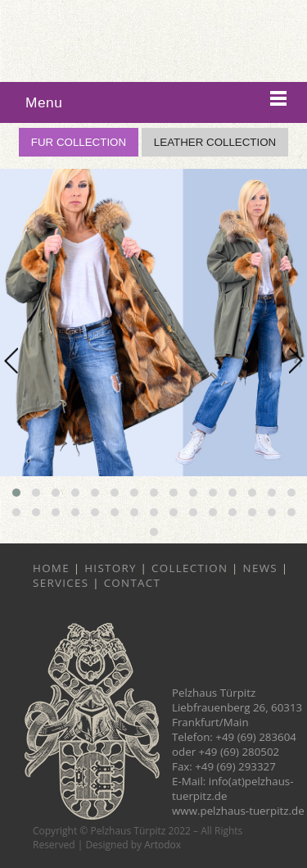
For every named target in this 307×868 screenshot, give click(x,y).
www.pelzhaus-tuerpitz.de (238, 811)
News (260, 568)
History (111, 568)
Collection (190, 568)
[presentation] (11, 360)
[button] (16, 493)
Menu (44, 102)
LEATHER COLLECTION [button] (215, 142)
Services (61, 583)
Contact (133, 583)
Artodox (163, 845)
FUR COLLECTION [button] (79, 142)
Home (51, 568)
